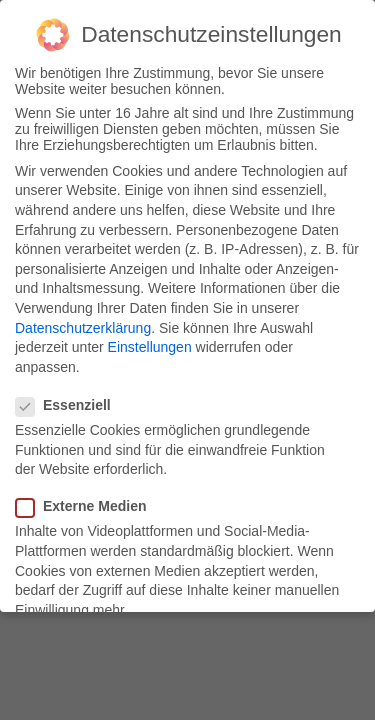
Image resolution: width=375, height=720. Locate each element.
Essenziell (69, 405)
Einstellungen (150, 347)
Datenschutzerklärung (83, 328)
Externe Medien (87, 506)
